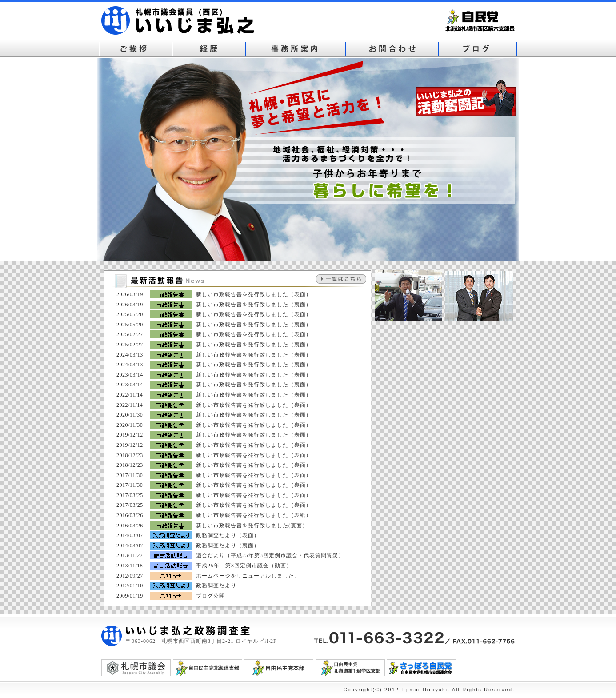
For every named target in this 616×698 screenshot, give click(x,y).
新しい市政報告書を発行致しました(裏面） (252, 526)
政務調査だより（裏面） (228, 546)
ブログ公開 (210, 596)
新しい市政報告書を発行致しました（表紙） (254, 515)
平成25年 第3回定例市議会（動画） (244, 566)
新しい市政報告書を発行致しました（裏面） (254, 305)
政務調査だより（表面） (228, 535)
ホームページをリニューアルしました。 (248, 576)
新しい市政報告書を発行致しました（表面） (254, 294)
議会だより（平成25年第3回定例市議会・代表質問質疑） (270, 555)
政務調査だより (216, 586)
